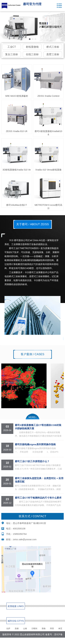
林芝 (60, 629)
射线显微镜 (32, 47)
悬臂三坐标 (53, 54)
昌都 (17, 629)
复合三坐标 (12, 54)
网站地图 (40, 641)
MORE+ (32, 417)
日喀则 (34, 629)
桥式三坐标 (53, 47)
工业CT (12, 47)
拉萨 (8, 629)
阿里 (52, 629)
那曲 (44, 629)
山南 (25, 629)
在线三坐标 (32, 54)
